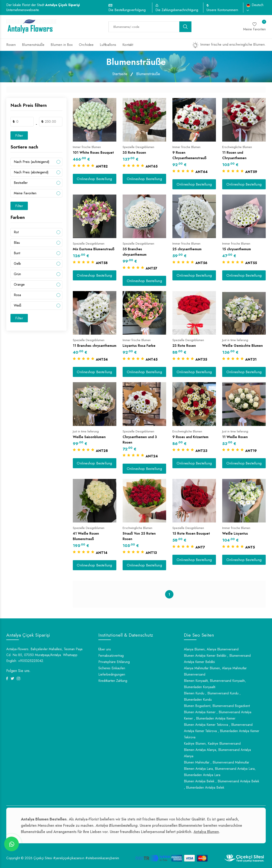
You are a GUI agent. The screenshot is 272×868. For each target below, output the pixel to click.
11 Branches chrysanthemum (95, 346)
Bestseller (21, 183)
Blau (17, 243)
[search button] (185, 27)
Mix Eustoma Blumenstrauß (94, 249)
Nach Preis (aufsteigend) (32, 162)
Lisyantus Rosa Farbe (139, 346)
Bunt (17, 253)
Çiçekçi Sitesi (43, 858)
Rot (16, 232)
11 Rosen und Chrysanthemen (234, 155)
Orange (19, 284)
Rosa (17, 295)
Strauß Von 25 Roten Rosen (139, 536)
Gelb (17, 264)
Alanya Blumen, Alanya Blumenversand (211, 649)
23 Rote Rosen (184, 346)
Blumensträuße (33, 45)
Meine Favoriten (25, 193)
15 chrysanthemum (237, 249)
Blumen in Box (62, 45)
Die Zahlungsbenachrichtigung (177, 10)
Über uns (105, 649)
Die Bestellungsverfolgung (127, 10)
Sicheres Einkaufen (112, 668)
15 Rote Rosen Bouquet (191, 533)
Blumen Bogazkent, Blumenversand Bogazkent (217, 706)
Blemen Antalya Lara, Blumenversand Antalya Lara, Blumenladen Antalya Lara (220, 772)
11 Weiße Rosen (235, 437)
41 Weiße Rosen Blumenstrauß (86, 536)
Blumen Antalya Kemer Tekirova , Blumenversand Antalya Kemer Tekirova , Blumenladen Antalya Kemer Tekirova (222, 731)
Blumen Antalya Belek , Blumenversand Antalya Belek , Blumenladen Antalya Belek (222, 784)
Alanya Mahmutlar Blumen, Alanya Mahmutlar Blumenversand (215, 671)
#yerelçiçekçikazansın (69, 858)
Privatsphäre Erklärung (114, 662)
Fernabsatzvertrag (111, 656)
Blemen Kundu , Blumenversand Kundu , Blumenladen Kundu (212, 696)
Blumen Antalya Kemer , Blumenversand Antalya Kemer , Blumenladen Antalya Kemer (218, 715)
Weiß (18, 305)
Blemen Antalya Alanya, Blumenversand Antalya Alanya (217, 753)
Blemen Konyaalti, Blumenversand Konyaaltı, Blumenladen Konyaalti (215, 684)
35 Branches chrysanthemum (135, 252)
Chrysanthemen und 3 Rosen (140, 440)
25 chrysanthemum (187, 249)
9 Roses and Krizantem (190, 437)
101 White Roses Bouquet (93, 153)
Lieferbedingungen (112, 674)
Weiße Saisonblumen (89, 437)
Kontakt (128, 45)
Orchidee (86, 45)
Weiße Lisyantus (235, 533)
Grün (17, 274)
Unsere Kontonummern (222, 10)
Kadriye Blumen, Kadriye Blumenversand (212, 744)
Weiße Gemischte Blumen (242, 346)
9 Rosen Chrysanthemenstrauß (189, 155)
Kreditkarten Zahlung (113, 681)
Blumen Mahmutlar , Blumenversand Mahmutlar (217, 762)
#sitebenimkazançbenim (102, 858)
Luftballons (108, 45)
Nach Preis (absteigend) (31, 172)
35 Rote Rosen (134, 153)
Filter (19, 135)
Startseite (120, 74)
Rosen (11, 45)
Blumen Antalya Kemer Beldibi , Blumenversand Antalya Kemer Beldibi (217, 659)
